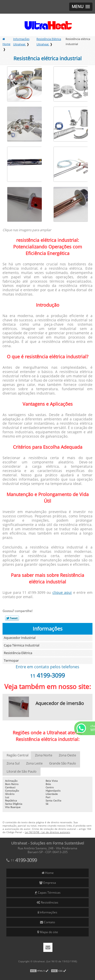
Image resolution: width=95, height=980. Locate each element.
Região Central (17, 755)
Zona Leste (34, 763)
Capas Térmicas (48, 893)
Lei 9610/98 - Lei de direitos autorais (47, 832)
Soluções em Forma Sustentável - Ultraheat (48, 25)
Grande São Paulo (63, 763)
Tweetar (12, 618)
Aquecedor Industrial (20, 638)
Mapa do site (48, 932)
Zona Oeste (67, 755)
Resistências (48, 903)
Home (48, 873)
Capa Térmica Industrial (22, 645)
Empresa (48, 883)
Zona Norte (44, 755)
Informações (48, 629)
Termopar (11, 661)
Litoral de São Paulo (22, 772)
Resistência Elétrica (18, 653)
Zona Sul (13, 763)
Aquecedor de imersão (60, 703)
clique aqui (62, 593)
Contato (48, 922)
